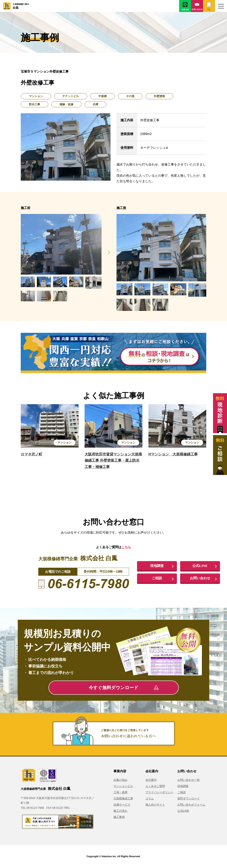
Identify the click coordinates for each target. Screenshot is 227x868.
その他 (130, 96)
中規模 (103, 96)
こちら (126, 547)
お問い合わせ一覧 (189, 780)
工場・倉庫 (120, 792)
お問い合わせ (200, 578)
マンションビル (123, 786)
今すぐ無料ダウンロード (124, 688)
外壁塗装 (159, 96)
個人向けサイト (155, 805)
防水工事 (35, 104)
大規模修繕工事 (123, 798)
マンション (36, 96)
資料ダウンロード (189, 798)
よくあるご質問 (155, 786)
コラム (150, 798)
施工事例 (119, 817)
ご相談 (157, 578)
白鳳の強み (120, 780)
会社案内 (151, 780)
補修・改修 (66, 104)
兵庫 (96, 104)
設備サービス (122, 805)
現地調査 (157, 566)
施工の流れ (120, 811)
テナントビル (71, 96)
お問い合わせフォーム (191, 805)
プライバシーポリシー (159, 792)
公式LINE (200, 566)
